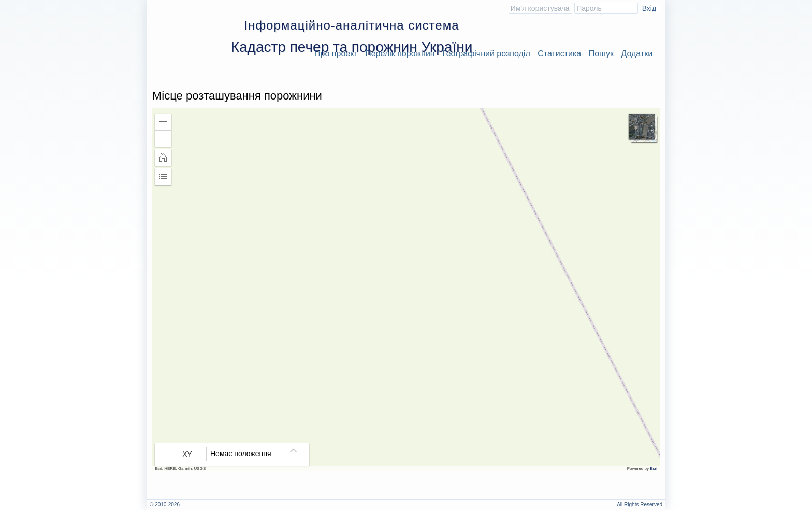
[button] (163, 122)
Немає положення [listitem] (241, 454)
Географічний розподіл (486, 54)
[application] (406, 290)
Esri (654, 468)
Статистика (559, 54)
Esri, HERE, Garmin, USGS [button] (180, 468)
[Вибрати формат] (187, 454)
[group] (235, 454)
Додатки (637, 54)
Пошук (601, 54)
